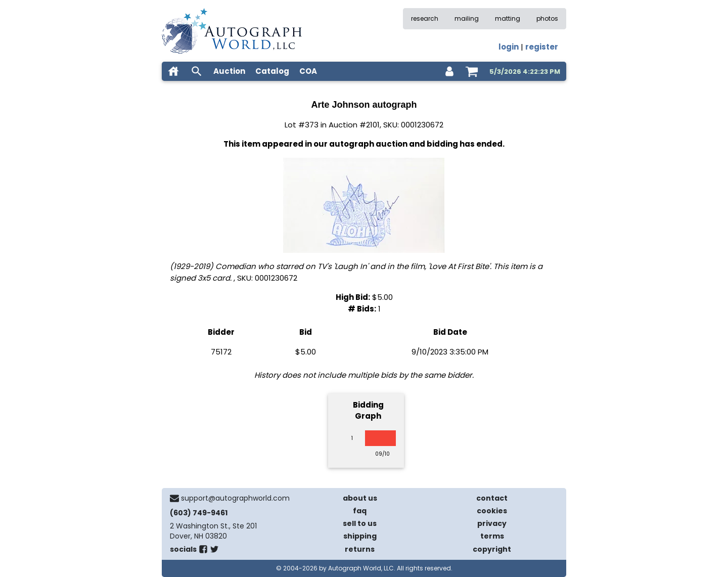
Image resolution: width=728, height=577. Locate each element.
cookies (492, 511)
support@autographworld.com (235, 498)
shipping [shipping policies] (360, 536)
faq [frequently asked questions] (360, 511)
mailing (467, 18)
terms (492, 536)
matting (508, 18)
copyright (492, 549)
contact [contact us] (492, 498)
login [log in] (509, 47)
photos (547, 18)
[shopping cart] (472, 71)
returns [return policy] (360, 549)
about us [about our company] (360, 498)
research (425, 18)
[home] (173, 71)
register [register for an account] (542, 47)
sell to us (360, 523)
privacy (492, 523)
